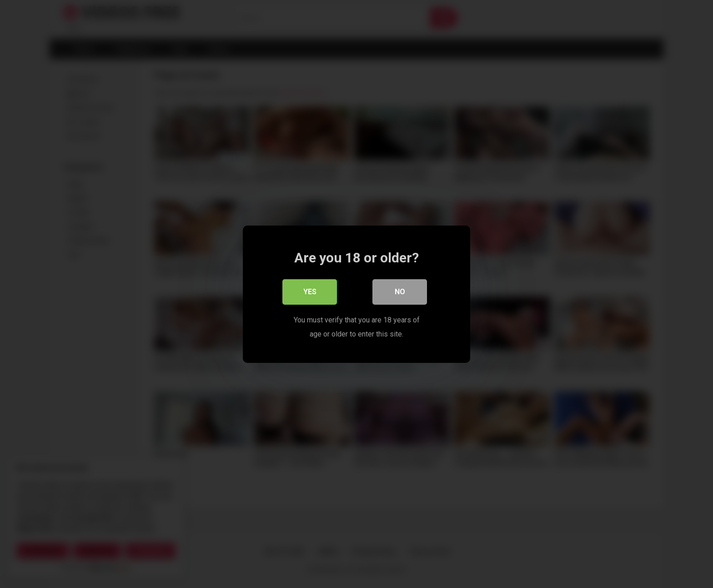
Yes (310, 292)
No (400, 292)
